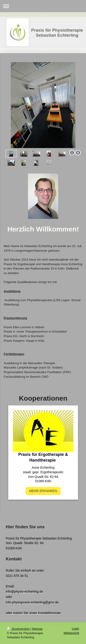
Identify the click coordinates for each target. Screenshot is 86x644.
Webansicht (71, 633)
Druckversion (18, 629)
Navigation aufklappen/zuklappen (43, 6)
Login (75, 629)
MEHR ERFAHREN (43, 491)
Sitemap (37, 629)
